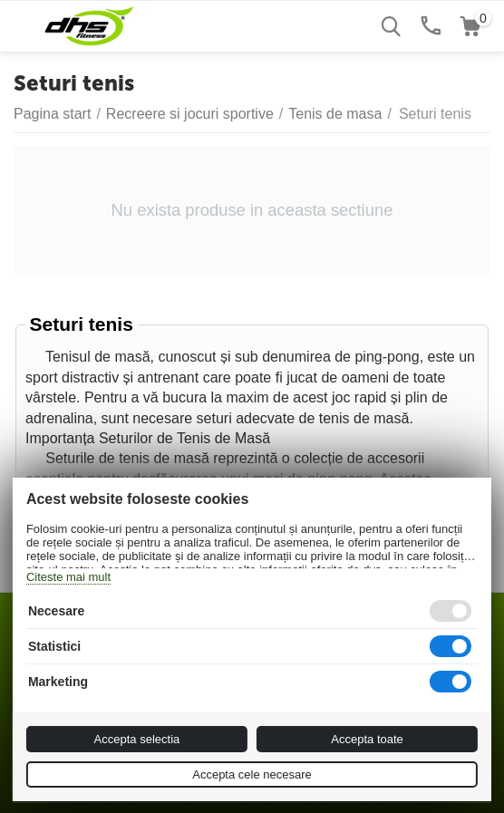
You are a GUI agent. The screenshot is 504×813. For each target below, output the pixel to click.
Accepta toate (367, 739)
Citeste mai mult (68, 577)
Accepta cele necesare (252, 774)
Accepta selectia (137, 739)
